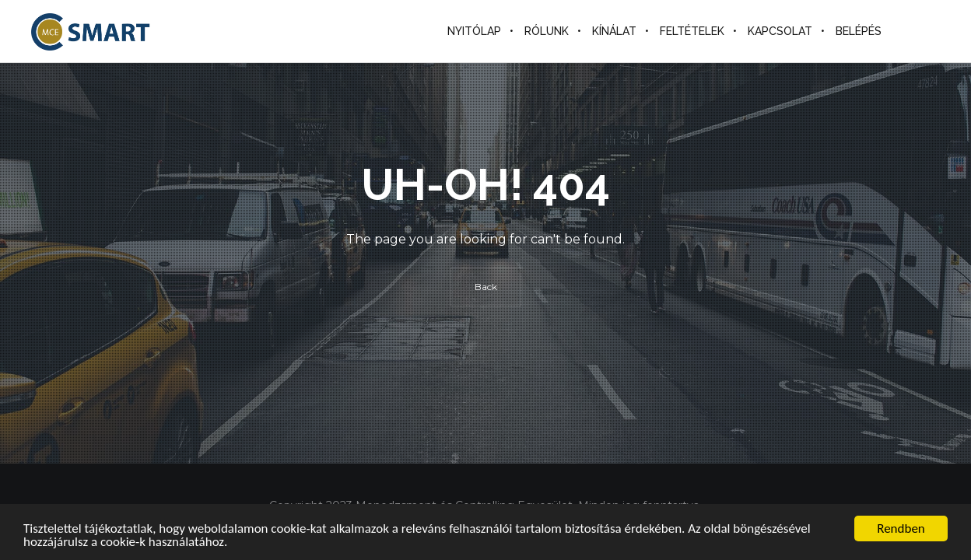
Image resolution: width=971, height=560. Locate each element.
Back (486, 287)
